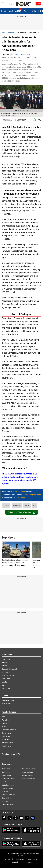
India (34, 11)
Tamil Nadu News (8, 788)
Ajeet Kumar (14, 55)
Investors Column (8, 676)
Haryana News (7, 775)
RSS (30, 862)
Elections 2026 (15, 11)
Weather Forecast (8, 700)
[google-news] (33, 818)
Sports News (6, 733)
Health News (6, 746)
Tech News (6, 736)
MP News (5, 782)
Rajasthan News (27, 772)
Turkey (27, 505)
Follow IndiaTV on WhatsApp (21, 512)
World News (6, 720)
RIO (24, 862)
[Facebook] (4, 818)
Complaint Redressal (9, 669)
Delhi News (6, 772)
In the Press (6, 672)
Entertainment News (9, 730)
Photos (4, 723)
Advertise (5, 666)
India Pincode (7, 704)
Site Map (8, 859)
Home (4, 11)
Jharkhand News (8, 779)
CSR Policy (16, 862)
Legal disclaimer (20, 859)
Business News (7, 743)
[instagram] (15, 818)
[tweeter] (10, 818)
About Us (5, 663)
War (34, 505)
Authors (4, 685)
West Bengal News (28, 779)
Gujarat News (7, 798)
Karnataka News (8, 805)
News (3, 33)
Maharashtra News (28, 769)
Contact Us (6, 659)
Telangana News (28, 775)
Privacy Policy (33, 859)
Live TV (4, 682)
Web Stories (6, 688)
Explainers (11, 33)
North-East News (8, 785)
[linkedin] (27, 818)
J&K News (5, 801)
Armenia (6, 505)
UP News (5, 792)
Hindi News (6, 679)
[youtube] (21, 818)
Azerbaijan (17, 505)
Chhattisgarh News (8, 795)
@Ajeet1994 (25, 55)
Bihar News (6, 769)
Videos (27, 11)
